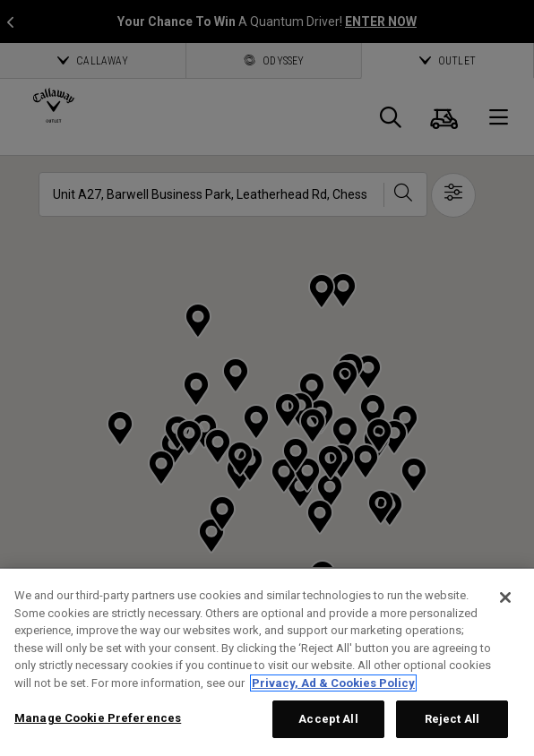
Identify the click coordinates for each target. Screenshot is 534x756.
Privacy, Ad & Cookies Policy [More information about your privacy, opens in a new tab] (333, 683)
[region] (267, 662)
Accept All (328, 719)
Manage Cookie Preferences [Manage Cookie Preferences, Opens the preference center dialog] (98, 718)
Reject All (452, 719)
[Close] (505, 597)
